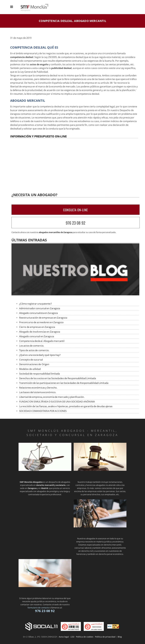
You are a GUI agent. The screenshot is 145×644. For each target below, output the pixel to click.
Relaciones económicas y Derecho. (38, 388)
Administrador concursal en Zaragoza (40, 308)
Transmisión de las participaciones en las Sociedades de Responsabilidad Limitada (64, 383)
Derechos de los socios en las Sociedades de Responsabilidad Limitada (57, 378)
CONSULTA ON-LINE (75, 210)
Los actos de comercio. (32, 346)
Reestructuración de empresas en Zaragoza (43, 318)
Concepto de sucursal (31, 360)
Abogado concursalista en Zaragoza (38, 313)
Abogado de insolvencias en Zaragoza (40, 332)
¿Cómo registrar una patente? (35, 304)
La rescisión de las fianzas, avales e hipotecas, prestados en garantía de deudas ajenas (66, 406)
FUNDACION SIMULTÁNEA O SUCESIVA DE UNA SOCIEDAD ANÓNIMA (57, 402)
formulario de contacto (38, 608)
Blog (120, 637)
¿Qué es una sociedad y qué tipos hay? (40, 355)
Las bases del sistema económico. (38, 392)
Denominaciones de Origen (34, 364)
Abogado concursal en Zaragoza (37, 336)
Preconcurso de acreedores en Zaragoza (41, 322)
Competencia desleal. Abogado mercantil (42, 341)
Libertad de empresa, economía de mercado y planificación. (52, 397)
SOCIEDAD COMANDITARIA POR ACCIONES (43, 411)
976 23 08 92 (75, 223)
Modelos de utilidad (30, 369)
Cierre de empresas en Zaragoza (37, 327)
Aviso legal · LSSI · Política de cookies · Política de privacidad (87, 637)
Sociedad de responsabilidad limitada (40, 374)
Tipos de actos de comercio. (34, 350)
